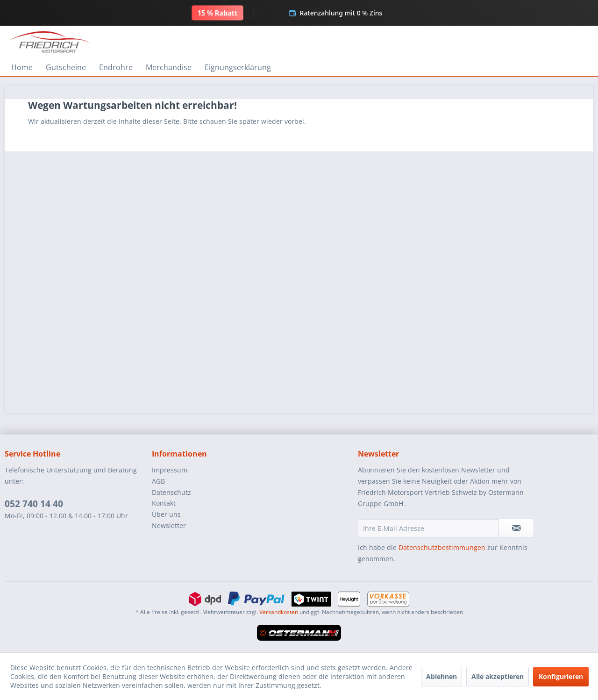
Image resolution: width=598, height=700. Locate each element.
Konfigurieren (561, 676)
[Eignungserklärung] (238, 67)
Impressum (170, 470)
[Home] (22, 67)
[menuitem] (22, 67)
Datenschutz (171, 492)
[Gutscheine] (66, 67)
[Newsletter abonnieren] (516, 528)
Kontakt (164, 503)
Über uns (166, 514)
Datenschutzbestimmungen (442, 547)
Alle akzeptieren (498, 676)
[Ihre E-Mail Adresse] (428, 528)
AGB (158, 481)
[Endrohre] (116, 67)
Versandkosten (279, 612)
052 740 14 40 (34, 504)
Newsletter (169, 525)
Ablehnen (441, 676)
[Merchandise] (169, 67)
